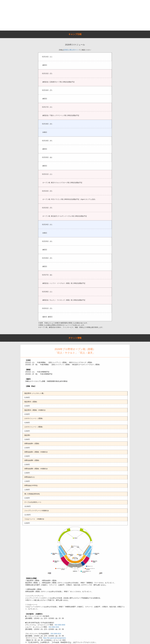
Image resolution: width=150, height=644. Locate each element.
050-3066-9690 (60, 625)
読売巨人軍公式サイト (71, 50)
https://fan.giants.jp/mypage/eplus (55, 638)
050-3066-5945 (54, 627)
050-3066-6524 (56, 634)
